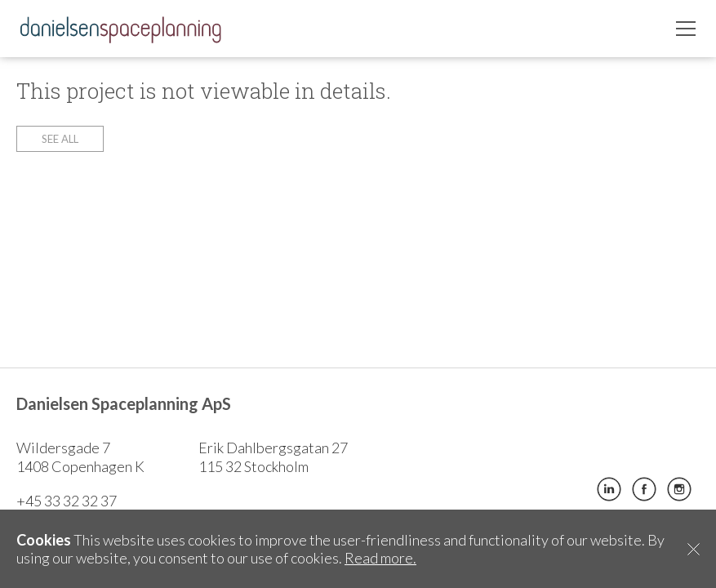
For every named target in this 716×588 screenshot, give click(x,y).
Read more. (380, 558)
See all (60, 139)
